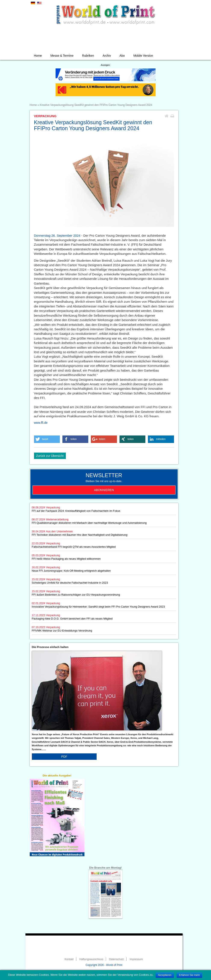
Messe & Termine (62, 56)
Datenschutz (116, 959)
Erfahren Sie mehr (189, 975)
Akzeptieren (165, 975)
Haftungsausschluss (91, 959)
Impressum (136, 959)
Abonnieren (104, 490)
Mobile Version (143, 56)
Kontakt (69, 959)
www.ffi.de (41, 423)
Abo (122, 56)
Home (38, 56)
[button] (47, 439)
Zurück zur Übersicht (50, 456)
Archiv (107, 56)
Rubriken (88, 56)
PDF (64, 757)
